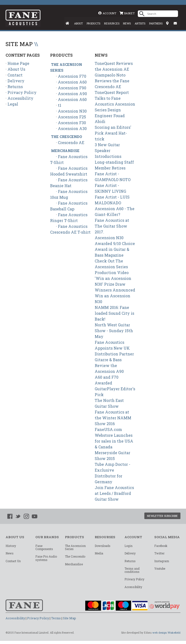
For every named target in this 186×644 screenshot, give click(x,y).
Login (128, 546)
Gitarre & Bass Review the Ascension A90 (109, 366)
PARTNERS (156, 24)
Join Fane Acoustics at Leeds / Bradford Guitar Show (114, 494)
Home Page (18, 64)
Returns (15, 87)
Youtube (160, 570)
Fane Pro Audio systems (46, 559)
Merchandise (65, 151)
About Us (16, 69)
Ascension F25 (72, 117)
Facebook (161, 546)
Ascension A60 (72, 82)
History (11, 546)
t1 (60, 105)
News (10, 554)
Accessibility (20, 98)
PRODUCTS (93, 24)
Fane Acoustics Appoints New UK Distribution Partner (114, 348)
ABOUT (78, 24)
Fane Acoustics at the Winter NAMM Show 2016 (113, 418)
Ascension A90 (72, 94)
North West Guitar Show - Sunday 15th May (114, 331)
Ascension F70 (72, 76)
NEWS (127, 24)
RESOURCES (111, 24)
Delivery (16, 81)
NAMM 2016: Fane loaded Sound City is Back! (114, 313)
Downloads (103, 546)
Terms (56, 621)
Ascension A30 (72, 129)
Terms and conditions (132, 572)
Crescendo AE (71, 143)
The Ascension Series (75, 548)
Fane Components (44, 548)
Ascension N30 (72, 111)
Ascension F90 (72, 88)
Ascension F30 (72, 123)
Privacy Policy (22, 93)
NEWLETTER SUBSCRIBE (160, 516)
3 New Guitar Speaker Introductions (108, 151)
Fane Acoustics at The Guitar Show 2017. (112, 226)
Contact (15, 75)
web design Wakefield (166, 636)
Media (99, 554)
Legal (13, 104)
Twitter (159, 554)
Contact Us (13, 562)
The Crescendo (67, 137)
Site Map (70, 621)
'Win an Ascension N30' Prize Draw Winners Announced (115, 284)
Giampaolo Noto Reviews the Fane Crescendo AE (112, 81)
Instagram (162, 562)
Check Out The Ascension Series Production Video (112, 267)
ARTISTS (140, 24)
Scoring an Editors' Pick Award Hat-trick (113, 133)
